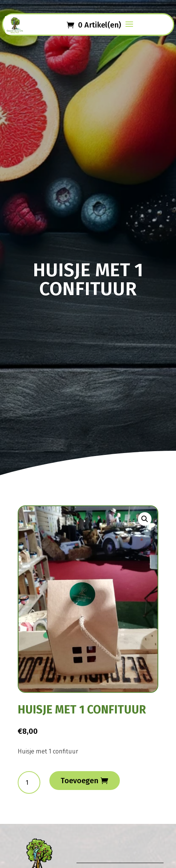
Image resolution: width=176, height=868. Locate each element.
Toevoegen (80, 781)
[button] (145, 519)
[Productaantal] (29, 782)
